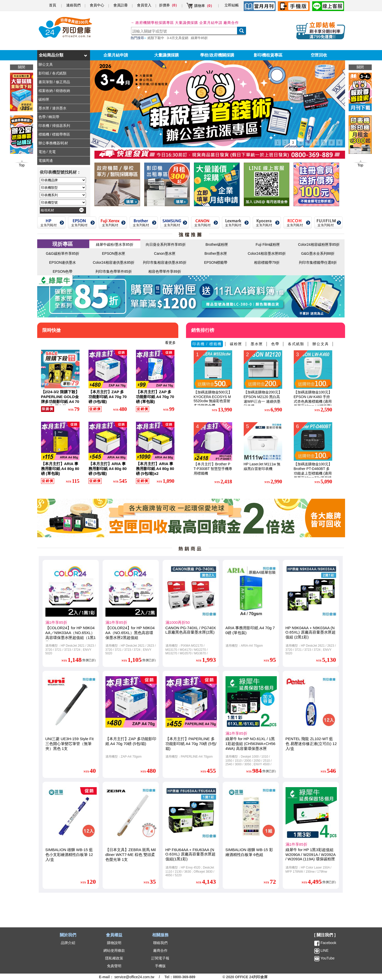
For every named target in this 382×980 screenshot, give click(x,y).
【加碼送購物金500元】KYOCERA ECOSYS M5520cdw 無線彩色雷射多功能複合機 (213, 399)
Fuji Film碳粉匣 (268, 244)
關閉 (360, 67)
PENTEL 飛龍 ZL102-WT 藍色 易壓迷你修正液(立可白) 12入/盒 (311, 744)
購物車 (204, 6)
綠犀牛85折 (199, 38)
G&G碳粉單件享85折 (63, 253)
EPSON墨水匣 (114, 253)
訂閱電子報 (160, 958)
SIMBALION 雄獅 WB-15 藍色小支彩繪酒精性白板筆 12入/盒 (69, 855)
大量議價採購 (166, 55)
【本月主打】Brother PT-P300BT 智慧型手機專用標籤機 (213, 469)
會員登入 (144, 5)
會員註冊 (121, 5)
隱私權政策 (114, 958)
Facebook (328, 943)
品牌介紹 (68, 943)
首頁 (53, 5)
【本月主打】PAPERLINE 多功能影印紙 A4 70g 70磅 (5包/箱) (191, 744)
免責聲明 (114, 966)
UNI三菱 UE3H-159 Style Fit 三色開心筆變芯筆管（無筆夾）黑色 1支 (70, 744)
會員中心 (97, 5)
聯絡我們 (160, 943)
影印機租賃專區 (268, 55)
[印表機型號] (63, 202)
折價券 (169, 5)
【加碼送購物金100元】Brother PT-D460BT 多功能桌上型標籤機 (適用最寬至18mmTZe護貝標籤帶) (313, 473)
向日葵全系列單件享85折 (166, 244)
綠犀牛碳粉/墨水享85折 (115, 244)
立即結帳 (232, 5)
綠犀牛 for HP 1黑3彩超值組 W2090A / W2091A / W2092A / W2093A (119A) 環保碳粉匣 (311, 854)
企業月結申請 (116, 55)
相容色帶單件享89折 (165, 271)
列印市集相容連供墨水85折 (165, 262)
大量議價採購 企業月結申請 (199, 23)
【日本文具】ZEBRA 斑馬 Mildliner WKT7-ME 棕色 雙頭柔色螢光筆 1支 (131, 855)
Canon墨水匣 (165, 253)
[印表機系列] (63, 195)
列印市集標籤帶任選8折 (318, 262)
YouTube (327, 958)
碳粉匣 (236, 344)
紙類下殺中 (156, 38)
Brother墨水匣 (216, 253)
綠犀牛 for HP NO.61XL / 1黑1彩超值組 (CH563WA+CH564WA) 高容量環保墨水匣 (251, 744)
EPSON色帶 (62, 271)
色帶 (275, 344)
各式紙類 (296, 344)
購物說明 (114, 943)
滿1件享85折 (56, 622)
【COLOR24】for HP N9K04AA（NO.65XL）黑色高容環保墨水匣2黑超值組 (130, 633)
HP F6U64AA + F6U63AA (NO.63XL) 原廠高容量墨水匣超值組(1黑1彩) (190, 854)
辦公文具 (321, 344)
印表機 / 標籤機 (207, 344)
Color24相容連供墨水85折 (114, 262)
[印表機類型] (63, 188)
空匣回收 (319, 55)
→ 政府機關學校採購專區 (152, 23)
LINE (324, 950)
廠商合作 (231, 23)
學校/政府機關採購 (217, 55)
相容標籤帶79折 (267, 262)
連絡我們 (73, 5)
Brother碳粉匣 (217, 244)
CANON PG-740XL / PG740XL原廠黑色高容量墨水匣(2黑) (191, 630)
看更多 (170, 343)
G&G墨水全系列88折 (318, 253)
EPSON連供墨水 (62, 262)
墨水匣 (257, 344)
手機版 (160, 966)
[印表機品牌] (63, 180)
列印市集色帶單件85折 (114, 271)
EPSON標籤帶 (216, 262)
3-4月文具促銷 (178, 38)
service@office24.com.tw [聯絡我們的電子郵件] (134, 977)
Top (360, 165)
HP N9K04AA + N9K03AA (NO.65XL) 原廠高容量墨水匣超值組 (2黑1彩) (311, 632)
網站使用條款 (114, 950)
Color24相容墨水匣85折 (267, 253)
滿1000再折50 (178, 622)
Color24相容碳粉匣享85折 (319, 244)
